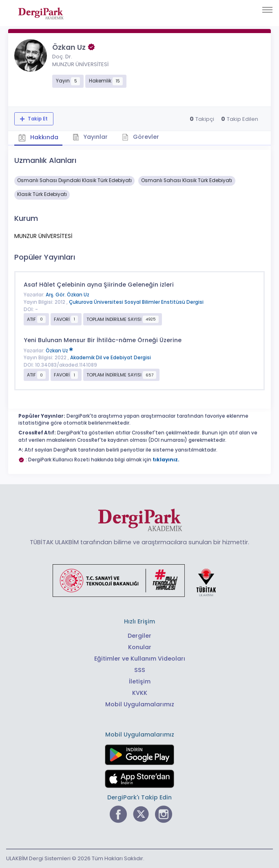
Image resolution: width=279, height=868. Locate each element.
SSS (140, 670)
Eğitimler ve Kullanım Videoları (140, 659)
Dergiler (139, 636)
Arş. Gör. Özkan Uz (68, 295)
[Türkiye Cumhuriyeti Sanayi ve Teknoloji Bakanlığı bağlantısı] (139, 580)
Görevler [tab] (141, 137)
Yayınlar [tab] (90, 137)
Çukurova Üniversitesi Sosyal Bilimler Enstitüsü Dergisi (136, 302)
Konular (140, 647)
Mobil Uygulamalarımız (140, 704)
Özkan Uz (59, 351)
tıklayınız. (166, 460)
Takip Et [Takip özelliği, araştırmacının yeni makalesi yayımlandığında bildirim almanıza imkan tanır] (37, 119)
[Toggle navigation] (267, 10)
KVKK (140, 693)
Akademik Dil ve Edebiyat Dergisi (111, 358)
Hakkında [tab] (38, 138)
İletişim (140, 681)
